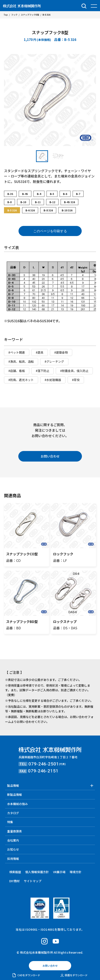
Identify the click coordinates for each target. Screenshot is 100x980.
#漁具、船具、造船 (21, 361)
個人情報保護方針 (37, 872)
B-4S (25, 194)
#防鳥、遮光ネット (21, 380)
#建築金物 (61, 352)
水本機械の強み (17, 804)
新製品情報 (15, 795)
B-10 (23, 202)
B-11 (38, 202)
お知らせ (13, 849)
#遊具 (40, 352)
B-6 (65, 194)
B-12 (52, 202)
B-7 (78, 194)
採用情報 (13, 859)
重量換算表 (15, 831)
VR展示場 (59, 872)
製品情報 (13, 785)
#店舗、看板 (17, 371)
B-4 (39, 194)
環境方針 (76, 872)
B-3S (10, 194)
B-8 (9, 202)
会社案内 (13, 840)
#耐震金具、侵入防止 (74, 371)
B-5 (52, 194)
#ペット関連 (17, 352)
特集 (10, 822)
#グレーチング (54, 361)
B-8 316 (48, 210)
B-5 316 (12, 210)
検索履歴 (15, 872)
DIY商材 (14, 881)
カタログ (13, 813)
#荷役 (76, 380)
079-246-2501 (44, 764)
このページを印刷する (50, 231)
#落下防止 (43, 371)
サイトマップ (33, 881)
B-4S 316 (69, 202)
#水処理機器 (53, 380)
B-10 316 (67, 210)
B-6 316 (30, 210)
